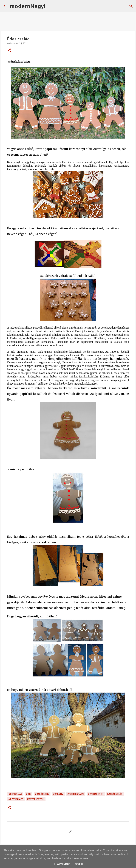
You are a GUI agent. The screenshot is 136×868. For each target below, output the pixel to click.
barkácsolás (115, 794)
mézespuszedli (36, 799)
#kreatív (58, 794)
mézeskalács (16, 799)
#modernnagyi (76, 794)
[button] (9, 51)
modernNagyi (28, 6)
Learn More (63, 864)
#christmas (15, 794)
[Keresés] (50, 6)
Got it (79, 864)
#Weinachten (96, 794)
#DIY (29, 794)
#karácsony (42, 794)
